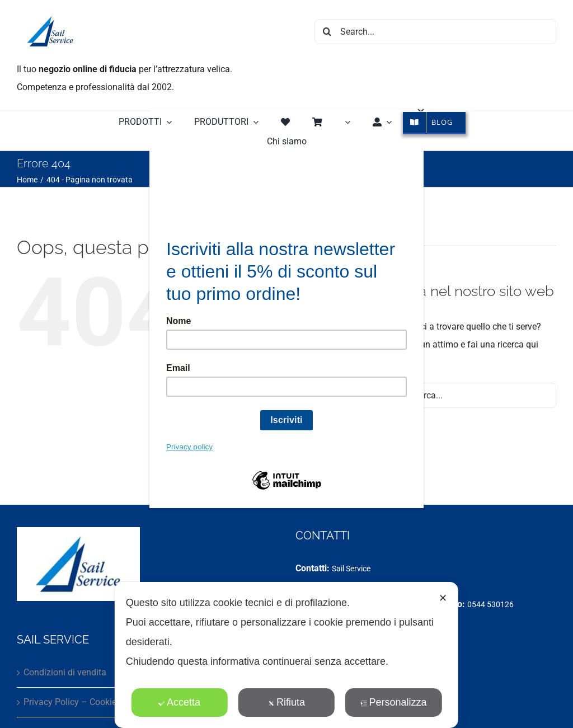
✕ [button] (443, 598)
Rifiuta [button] (286, 702)
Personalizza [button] (393, 702)
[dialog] (286, 655)
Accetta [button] (179, 702)
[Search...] (435, 32)
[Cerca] (327, 32)
